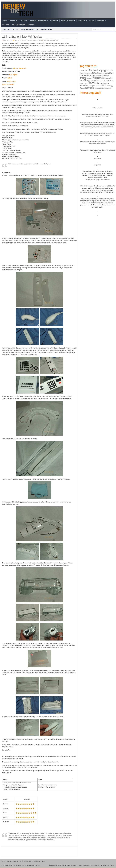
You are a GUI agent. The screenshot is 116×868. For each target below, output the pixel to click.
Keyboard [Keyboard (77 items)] (89, 78)
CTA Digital (13, 75)
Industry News (67, 21)
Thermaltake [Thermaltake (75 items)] (98, 88)
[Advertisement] (40, 851)
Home (5, 21)
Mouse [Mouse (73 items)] (108, 78)
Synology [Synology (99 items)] (110, 86)
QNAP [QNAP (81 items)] (82, 83)
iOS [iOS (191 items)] (103, 76)
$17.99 (10, 78)
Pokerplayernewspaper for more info (97, 180)
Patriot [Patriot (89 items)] (109, 81)
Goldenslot (97, 158)
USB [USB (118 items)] (104, 88)
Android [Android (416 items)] (93, 70)
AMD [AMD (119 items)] (86, 71)
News (92, 21)
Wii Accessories (36, 40)
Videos (31, 25)
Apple (13, 21)
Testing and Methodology (29, 29)
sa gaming (97, 165)
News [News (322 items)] (87, 80)
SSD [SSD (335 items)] (104, 85)
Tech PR (6, 25)
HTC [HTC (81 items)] (96, 76)
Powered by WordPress (86, 865)
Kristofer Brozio (54, 40)
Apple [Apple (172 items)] (105, 71)
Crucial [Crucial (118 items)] (107, 73)
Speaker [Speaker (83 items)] (98, 86)
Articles (23, 21)
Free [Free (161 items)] (112, 73)
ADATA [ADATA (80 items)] (82, 71)
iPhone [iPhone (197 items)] (83, 78)
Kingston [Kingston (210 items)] (97, 78)
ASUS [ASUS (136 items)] (111, 71)
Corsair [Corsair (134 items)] (101, 73)
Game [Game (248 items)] (83, 75)
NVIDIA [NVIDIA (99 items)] (100, 81)
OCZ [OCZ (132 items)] (105, 80)
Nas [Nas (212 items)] (82, 80)
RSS (44, 861)
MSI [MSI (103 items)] (112, 78)
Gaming (53, 21)
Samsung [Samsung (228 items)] (84, 86)
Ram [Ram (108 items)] (86, 83)
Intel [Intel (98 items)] (100, 76)
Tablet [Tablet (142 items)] (82, 88)
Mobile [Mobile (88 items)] (103, 78)
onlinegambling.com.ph (88, 123)
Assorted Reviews (38, 21)
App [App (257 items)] (100, 70)
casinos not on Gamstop (98, 190)
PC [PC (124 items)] (113, 80)
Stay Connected (46, 29)
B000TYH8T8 (11, 81)
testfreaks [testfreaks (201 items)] (90, 88)
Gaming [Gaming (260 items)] (91, 75)
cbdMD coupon (97, 108)
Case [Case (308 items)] (95, 73)
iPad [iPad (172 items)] (107, 76)
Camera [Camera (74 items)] (89, 73)
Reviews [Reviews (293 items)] (104, 83)
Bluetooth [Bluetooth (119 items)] (83, 73)
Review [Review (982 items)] (93, 83)
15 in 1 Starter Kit (20, 68)
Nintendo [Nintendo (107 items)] (94, 81)
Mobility (82, 21)
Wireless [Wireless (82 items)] (109, 88)
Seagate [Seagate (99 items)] (92, 86)
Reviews (101, 21)
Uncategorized (19, 25)
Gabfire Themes (110, 865)
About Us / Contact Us (10, 29)
